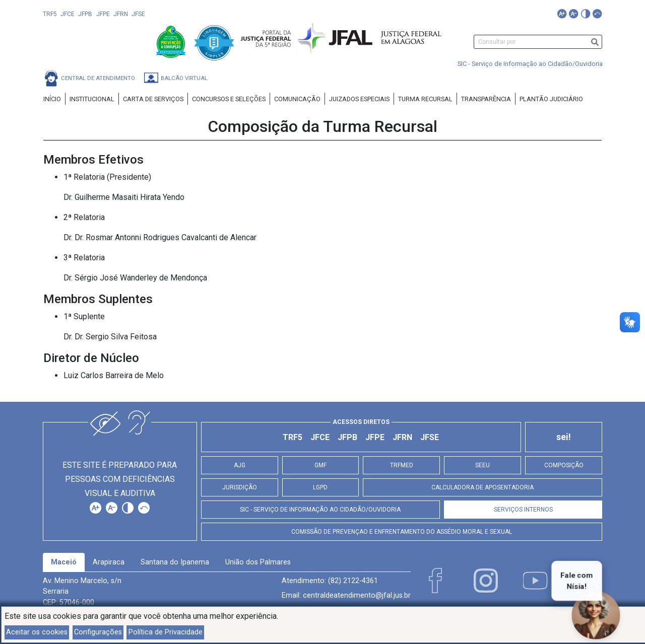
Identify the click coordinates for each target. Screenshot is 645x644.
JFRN (121, 14)
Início (52, 99)
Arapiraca (109, 562)
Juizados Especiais (359, 99)
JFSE (138, 14)
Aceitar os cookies (37, 632)
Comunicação (297, 99)
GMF (320, 465)
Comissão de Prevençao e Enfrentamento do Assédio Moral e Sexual (402, 532)
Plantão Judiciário (551, 99)
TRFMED (402, 465)
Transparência (486, 99)
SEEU (482, 465)
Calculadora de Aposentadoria (482, 487)
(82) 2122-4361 (353, 581)
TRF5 (50, 14)
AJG (240, 465)
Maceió (64, 562)
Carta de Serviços (153, 99)
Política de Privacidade (166, 632)
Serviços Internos (523, 510)
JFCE (68, 14)
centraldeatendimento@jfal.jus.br (357, 595)
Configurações (98, 632)
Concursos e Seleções (229, 99)
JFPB (85, 14)
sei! (564, 437)
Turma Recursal (425, 99)
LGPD (320, 487)
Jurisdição (240, 487)
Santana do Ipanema (175, 562)
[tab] (64, 562)
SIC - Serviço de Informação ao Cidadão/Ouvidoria (530, 64)
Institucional (92, 99)
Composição (564, 465)
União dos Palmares (258, 562)
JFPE (103, 14)
